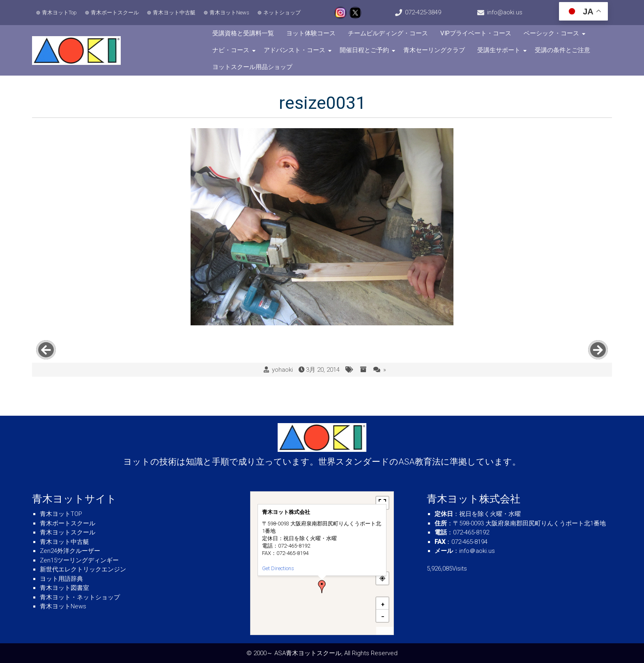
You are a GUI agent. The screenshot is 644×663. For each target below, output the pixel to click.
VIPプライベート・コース (476, 33)
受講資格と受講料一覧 (243, 33)
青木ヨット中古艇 (174, 13)
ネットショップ (282, 13)
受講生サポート (499, 50)
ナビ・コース (231, 50)
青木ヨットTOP (61, 514)
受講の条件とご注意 (562, 50)
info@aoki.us (505, 12)
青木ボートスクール (115, 13)
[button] (322, 587)
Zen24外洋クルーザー (70, 551)
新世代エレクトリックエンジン (83, 569)
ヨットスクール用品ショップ (252, 67)
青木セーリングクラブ (434, 50)
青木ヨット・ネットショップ (80, 597)
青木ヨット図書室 (64, 588)
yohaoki (282, 370)
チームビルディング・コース (388, 33)
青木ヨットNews (229, 13)
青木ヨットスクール (68, 532)
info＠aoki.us (477, 551)
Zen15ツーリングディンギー (79, 560)
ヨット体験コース (311, 33)
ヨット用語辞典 (61, 579)
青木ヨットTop (59, 13)
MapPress (385, 631)
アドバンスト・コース (294, 50)
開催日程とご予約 (364, 50)
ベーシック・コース (551, 33)
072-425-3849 (423, 12)
